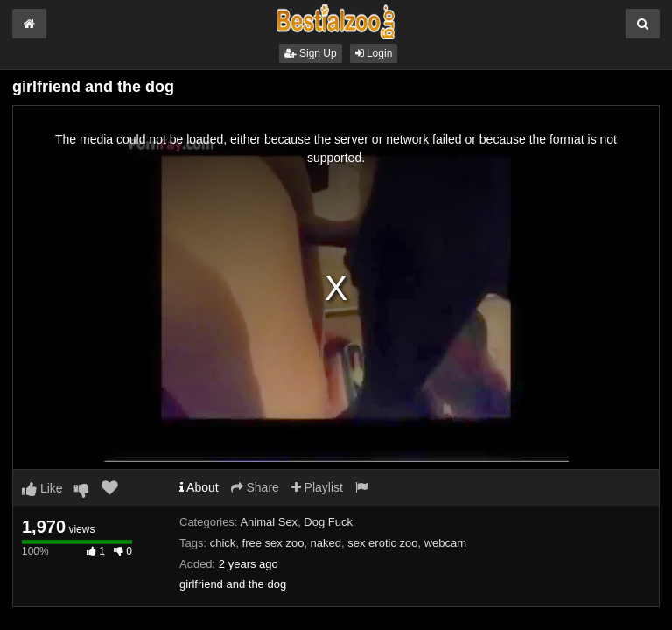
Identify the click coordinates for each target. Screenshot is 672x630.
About (199, 487)
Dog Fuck (328, 522)
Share (255, 487)
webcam (445, 543)
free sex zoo (273, 543)
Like (42, 488)
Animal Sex (269, 522)
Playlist (317, 487)
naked (326, 543)
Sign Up (311, 53)
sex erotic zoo (382, 543)
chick (223, 543)
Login (374, 53)
